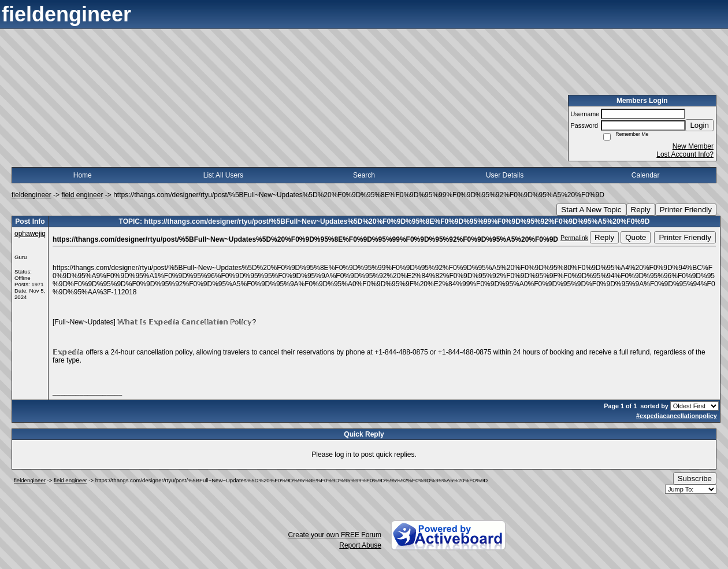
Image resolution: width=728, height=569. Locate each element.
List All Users (223, 175)
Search (364, 175)
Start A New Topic (591, 210)
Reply (641, 210)
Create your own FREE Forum (335, 535)
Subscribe (695, 479)
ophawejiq (30, 234)
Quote (636, 237)
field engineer (82, 195)
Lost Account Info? (685, 154)
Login (699, 125)
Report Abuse (360, 545)
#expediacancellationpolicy (677, 416)
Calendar (646, 175)
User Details (505, 175)
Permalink (574, 238)
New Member (693, 146)
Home (83, 175)
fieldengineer (31, 195)
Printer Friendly (686, 210)
